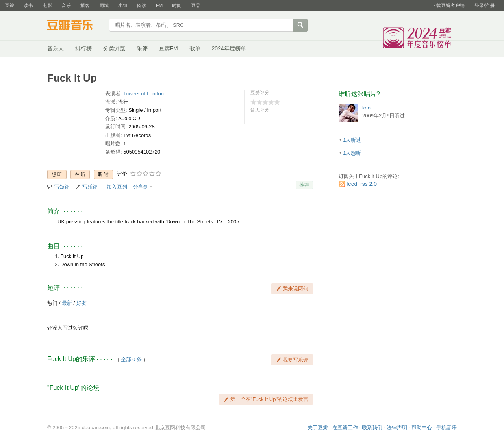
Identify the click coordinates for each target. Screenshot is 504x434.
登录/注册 (485, 6)
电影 (47, 6)
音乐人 (56, 48)
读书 (28, 6)
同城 (104, 6)
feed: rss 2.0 (362, 184)
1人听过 (352, 140)
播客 (85, 6)
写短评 (62, 187)
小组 (123, 6)
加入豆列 (117, 187)
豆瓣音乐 (76, 26)
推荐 (304, 185)
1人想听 (352, 153)
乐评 (142, 48)
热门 (52, 303)
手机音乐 (447, 428)
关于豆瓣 (318, 428)
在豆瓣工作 (345, 428)
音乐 (66, 6)
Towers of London (144, 94)
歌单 (195, 48)
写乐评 (90, 187)
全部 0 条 (131, 359)
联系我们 (372, 428)
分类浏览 (114, 48)
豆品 (196, 6)
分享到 (141, 187)
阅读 (142, 6)
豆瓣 (9, 6)
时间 (177, 6)
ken (366, 108)
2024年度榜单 (229, 48)
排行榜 (83, 48)
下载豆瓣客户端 (448, 6)
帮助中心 (422, 428)
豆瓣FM (169, 48)
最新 (67, 303)
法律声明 (397, 428)
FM (159, 6)
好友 (82, 303)
